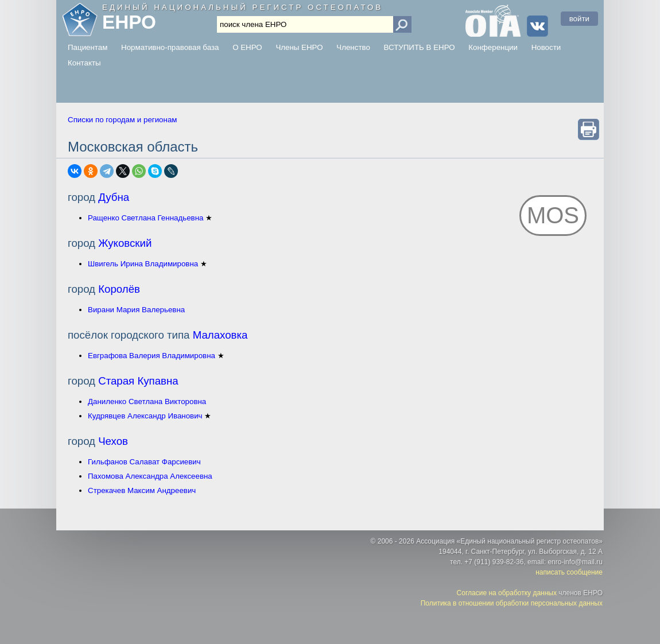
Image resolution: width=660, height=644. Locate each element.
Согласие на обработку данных (507, 593)
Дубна (114, 197)
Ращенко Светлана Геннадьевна (145, 218)
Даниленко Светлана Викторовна (147, 401)
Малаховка (220, 335)
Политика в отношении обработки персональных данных (512, 603)
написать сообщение (569, 572)
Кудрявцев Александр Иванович (145, 416)
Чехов (113, 441)
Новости (546, 47)
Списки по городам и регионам (122, 120)
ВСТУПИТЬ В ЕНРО (420, 47)
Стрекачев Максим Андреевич (142, 490)
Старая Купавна (138, 381)
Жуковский (125, 243)
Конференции (493, 47)
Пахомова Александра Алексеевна (150, 476)
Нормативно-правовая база (170, 47)
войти (579, 19)
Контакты (84, 63)
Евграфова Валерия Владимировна (152, 356)
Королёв (119, 289)
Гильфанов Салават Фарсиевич (144, 462)
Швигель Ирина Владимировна (143, 264)
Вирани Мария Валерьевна (136, 310)
